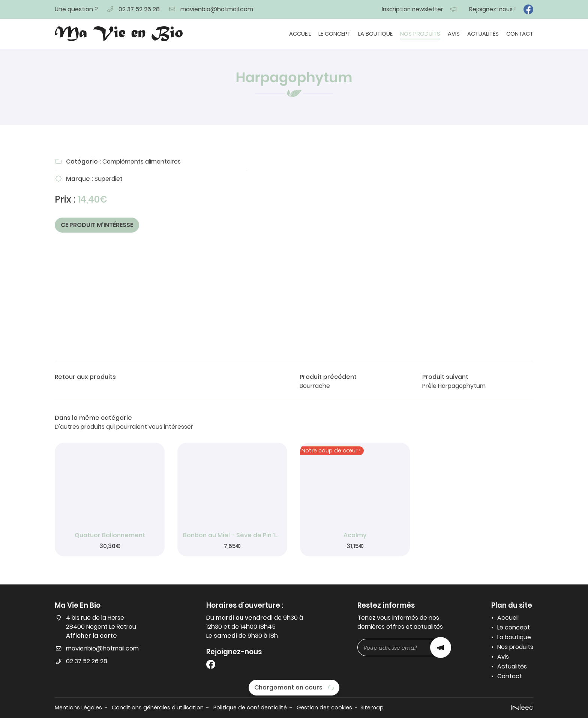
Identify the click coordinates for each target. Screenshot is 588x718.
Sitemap (372, 707)
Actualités (483, 34)
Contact (520, 34)
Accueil (300, 34)
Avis (454, 34)
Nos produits (420, 34)
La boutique (375, 34)
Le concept (334, 34)
